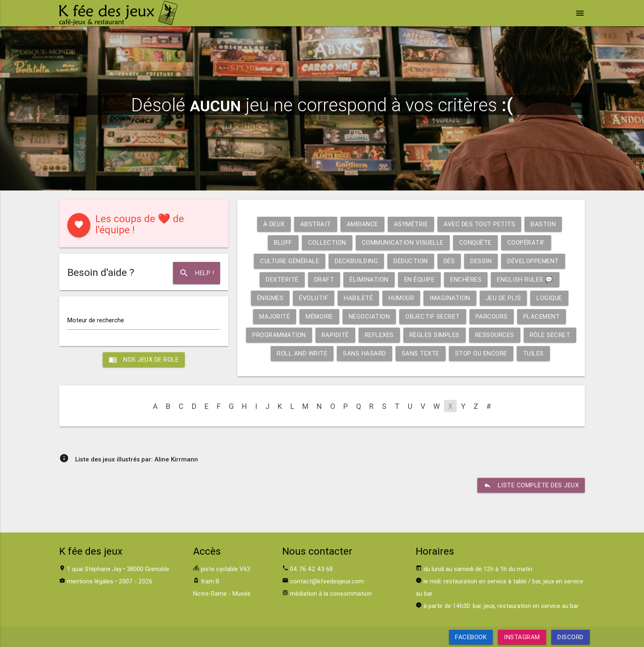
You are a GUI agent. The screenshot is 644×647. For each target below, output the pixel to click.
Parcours (492, 316)
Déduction (411, 261)
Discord (570, 637)
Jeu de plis (504, 298)
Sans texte (421, 353)
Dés (449, 261)
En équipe (420, 279)
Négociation (369, 316)
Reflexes (379, 335)
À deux (274, 224)
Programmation (279, 335)
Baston (543, 224)
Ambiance (362, 224)
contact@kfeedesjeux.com (327, 581)
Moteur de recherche (96, 320)
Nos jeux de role (144, 360)
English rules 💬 (525, 279)
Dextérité (282, 279)
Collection (327, 242)
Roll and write (302, 353)
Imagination (450, 298)
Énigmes (270, 298)
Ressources (495, 335)
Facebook (471, 637)
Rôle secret (550, 335)
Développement (533, 261)
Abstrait (316, 224)
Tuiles (533, 353)
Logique (549, 298)
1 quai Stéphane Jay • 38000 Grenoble (118, 569)
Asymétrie (411, 224)
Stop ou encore (481, 353)
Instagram (522, 637)
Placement (542, 316)
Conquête (475, 242)
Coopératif (526, 242)
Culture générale (290, 261)
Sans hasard (365, 353)
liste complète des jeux (531, 485)
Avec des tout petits (479, 224)
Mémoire (319, 316)
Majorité (275, 316)
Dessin (481, 261)
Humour (401, 298)
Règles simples (435, 335)
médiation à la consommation (331, 593)
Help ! (197, 273)
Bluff (283, 242)
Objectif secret (433, 316)
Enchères (466, 279)
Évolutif (314, 298)
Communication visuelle (403, 242)
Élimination (369, 279)
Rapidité (335, 335)
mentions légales (90, 581)
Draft (324, 279)
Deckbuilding (356, 261)
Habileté (358, 298)
